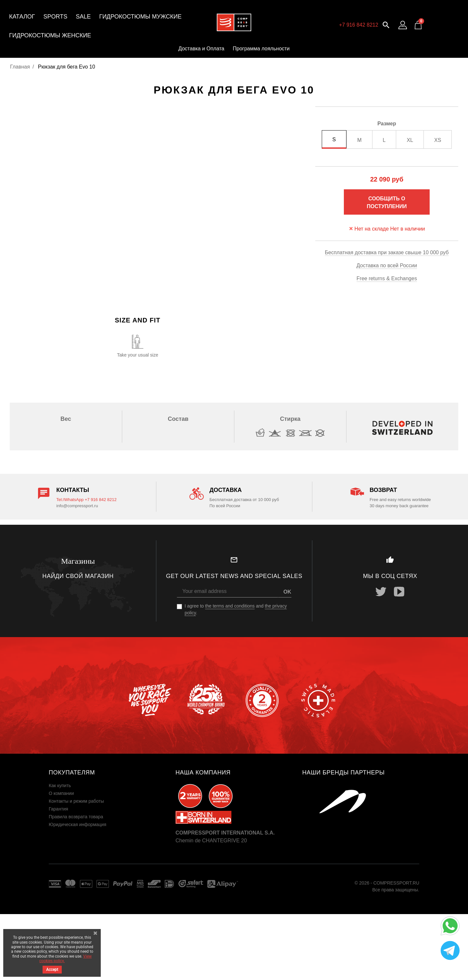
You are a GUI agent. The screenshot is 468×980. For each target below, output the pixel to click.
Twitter (381, 592)
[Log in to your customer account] (403, 25)
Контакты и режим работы (76, 801)
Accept (52, 970)
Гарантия (58, 809)
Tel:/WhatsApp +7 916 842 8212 (86, 500)
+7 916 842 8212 (359, 25)
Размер (387, 124)
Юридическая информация (78, 824)
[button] (386, 24)
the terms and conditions (230, 606)
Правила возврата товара (76, 817)
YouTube (399, 592)
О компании (61, 793)
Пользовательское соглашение (82, 832)
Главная (20, 67)
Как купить (60, 785)
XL (410, 140)
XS (438, 140)
